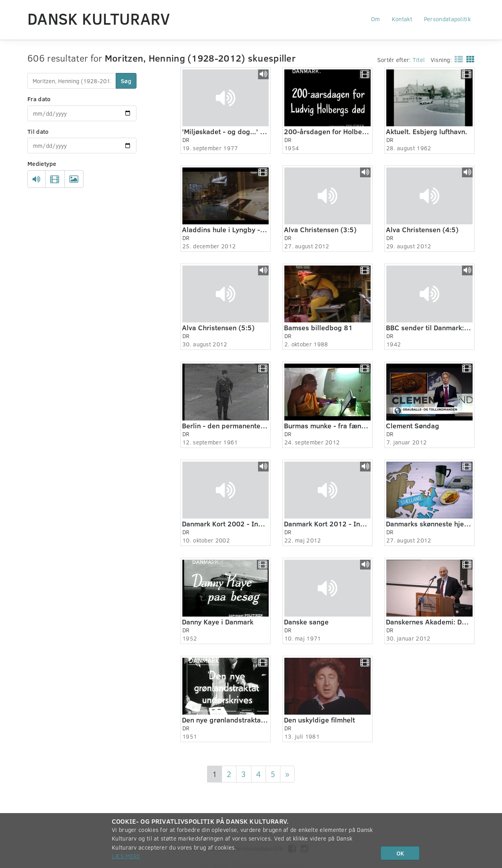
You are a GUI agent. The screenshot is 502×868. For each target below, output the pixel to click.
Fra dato (39, 99)
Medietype (42, 164)
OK (400, 853)
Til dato (38, 131)
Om (376, 19)
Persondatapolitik (447, 19)
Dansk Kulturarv (99, 18)
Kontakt (402, 19)
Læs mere (126, 856)
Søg (126, 81)
